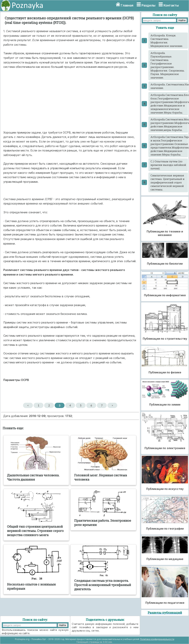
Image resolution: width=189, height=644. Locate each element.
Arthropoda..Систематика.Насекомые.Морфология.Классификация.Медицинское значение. (169, 86)
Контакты (171, 5)
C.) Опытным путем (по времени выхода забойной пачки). (168, 165)
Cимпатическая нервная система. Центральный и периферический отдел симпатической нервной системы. (167, 182)
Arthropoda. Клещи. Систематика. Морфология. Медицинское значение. (167, 41)
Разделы (148, 5)
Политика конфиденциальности (157, 639)
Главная (127, 5)
